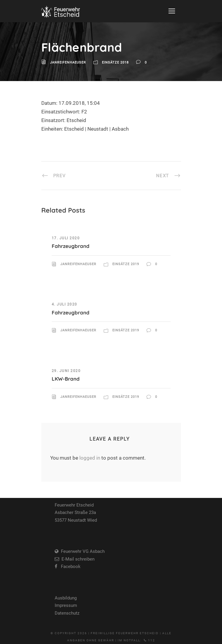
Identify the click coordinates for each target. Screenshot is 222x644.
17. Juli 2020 (66, 238)
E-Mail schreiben (77, 559)
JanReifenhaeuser (68, 62)
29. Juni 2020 (66, 371)
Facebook (69, 567)
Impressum (66, 605)
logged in (90, 458)
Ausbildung (66, 598)
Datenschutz (67, 613)
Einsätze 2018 (115, 62)
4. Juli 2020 (64, 304)
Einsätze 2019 (126, 264)
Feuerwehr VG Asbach (82, 551)
